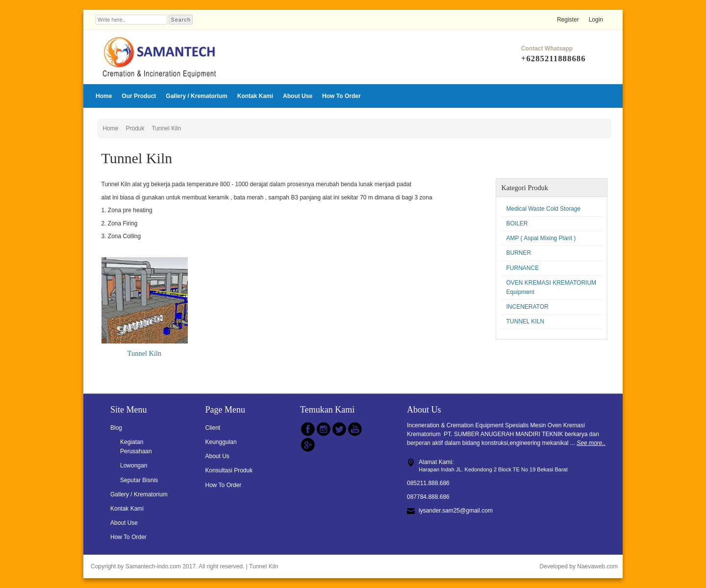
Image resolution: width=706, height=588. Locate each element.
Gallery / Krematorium (196, 96)
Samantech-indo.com (153, 566)
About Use (298, 96)
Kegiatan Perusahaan (136, 447)
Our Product (139, 96)
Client (213, 428)
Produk (135, 128)
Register (568, 20)
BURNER (518, 253)
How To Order (341, 96)
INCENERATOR (527, 307)
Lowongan (134, 465)
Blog (116, 428)
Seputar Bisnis (139, 480)
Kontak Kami (255, 96)
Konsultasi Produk (229, 470)
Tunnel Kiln (167, 128)
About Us (217, 456)
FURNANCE (522, 268)
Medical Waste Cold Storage (543, 209)
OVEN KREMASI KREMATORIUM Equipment (551, 287)
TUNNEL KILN (525, 321)
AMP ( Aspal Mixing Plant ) (541, 238)
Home (104, 96)
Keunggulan (221, 442)
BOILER (517, 223)
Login (596, 20)
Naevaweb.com (597, 566)
